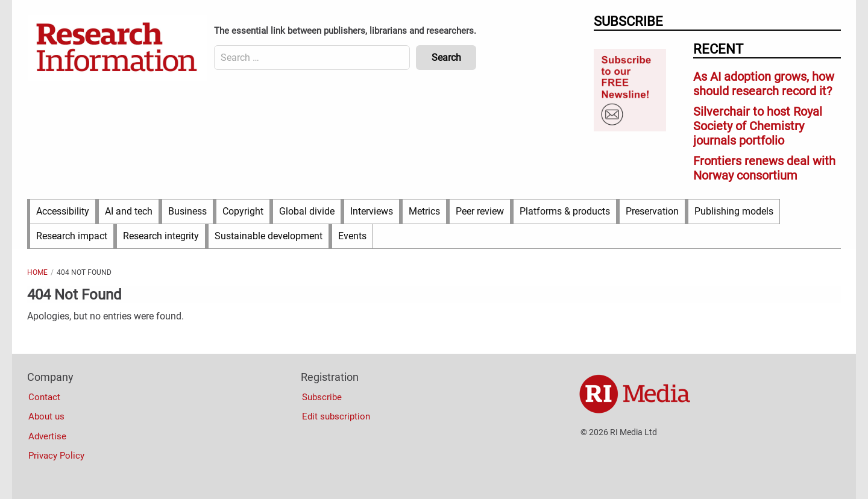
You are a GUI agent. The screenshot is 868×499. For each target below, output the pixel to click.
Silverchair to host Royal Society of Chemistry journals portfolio (758, 126)
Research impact (72, 236)
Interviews (372, 211)
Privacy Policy (56, 456)
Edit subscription (336, 416)
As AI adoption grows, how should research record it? (764, 84)
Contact (44, 397)
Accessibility (63, 211)
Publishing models (734, 211)
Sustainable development (269, 236)
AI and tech (129, 211)
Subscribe (322, 397)
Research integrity (161, 236)
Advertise (47, 436)
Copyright (243, 211)
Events (352, 236)
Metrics (424, 211)
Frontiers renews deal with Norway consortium (764, 168)
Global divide (307, 211)
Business (187, 211)
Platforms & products (565, 211)
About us (46, 416)
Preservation (652, 211)
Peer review (480, 211)
